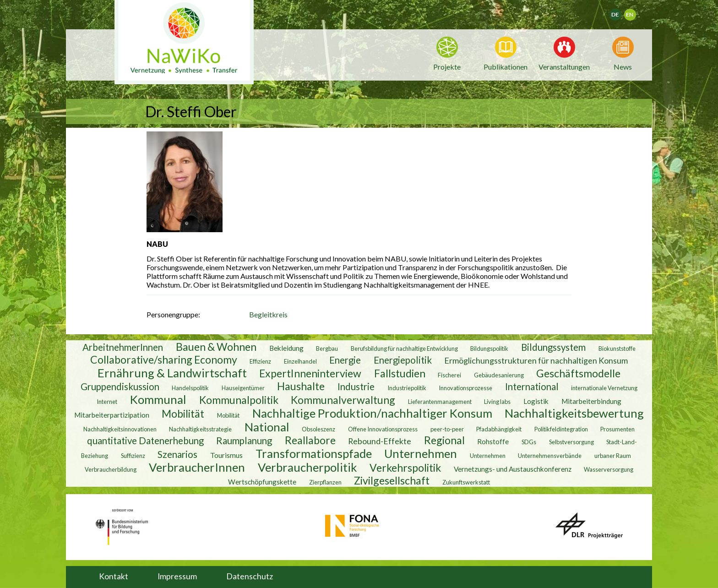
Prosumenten (617, 429)
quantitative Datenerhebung (145, 441)
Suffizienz (133, 456)
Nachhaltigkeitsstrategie (200, 429)
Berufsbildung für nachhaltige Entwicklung (404, 348)
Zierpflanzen (325, 482)
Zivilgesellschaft (392, 480)
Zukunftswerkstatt (466, 482)
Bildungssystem (553, 347)
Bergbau (327, 348)
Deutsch (621, 12)
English (634, 12)
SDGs (529, 442)
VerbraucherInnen (197, 467)
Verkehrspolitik (405, 468)
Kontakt (114, 576)
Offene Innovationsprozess (383, 429)
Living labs (497, 402)
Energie (345, 360)
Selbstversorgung (571, 442)
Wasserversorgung (609, 469)
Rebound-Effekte (380, 441)
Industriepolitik (407, 388)
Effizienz (260, 361)
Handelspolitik (190, 388)
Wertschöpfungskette (262, 482)
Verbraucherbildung (111, 469)
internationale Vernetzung (604, 388)
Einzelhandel (300, 361)
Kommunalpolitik (239, 400)
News (623, 66)
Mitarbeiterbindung (591, 401)
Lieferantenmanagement (440, 402)
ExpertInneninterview (310, 373)
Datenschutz (250, 576)
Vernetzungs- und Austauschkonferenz (513, 469)
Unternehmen (421, 453)
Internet (107, 402)
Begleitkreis (268, 314)
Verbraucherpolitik (307, 467)
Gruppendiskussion (120, 387)
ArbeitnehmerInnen (123, 347)
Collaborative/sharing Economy (164, 359)
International (532, 387)
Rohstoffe (493, 441)
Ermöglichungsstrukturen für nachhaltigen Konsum (536, 360)
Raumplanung (244, 441)
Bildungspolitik (489, 348)
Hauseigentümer (243, 388)
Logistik (536, 401)
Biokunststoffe (617, 348)
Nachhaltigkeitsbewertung (574, 413)
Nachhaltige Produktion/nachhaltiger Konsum (372, 413)
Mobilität (183, 414)
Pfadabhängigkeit (499, 429)
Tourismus (226, 455)
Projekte (447, 67)
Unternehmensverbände (550, 456)
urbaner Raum (613, 456)
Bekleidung (286, 348)
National (267, 427)
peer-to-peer (447, 429)
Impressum (177, 576)
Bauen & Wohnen (216, 347)
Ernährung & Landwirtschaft (172, 373)
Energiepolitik (403, 360)
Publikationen (506, 67)
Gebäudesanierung (499, 375)
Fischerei (449, 375)
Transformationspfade (314, 453)
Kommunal (158, 399)
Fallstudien (400, 373)
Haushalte (301, 386)
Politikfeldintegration (561, 429)
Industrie (356, 387)
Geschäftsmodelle (578, 373)
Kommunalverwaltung (343, 400)
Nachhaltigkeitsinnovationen (120, 429)
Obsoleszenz (318, 429)
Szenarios (177, 454)
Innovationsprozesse (465, 388)
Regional (444, 440)
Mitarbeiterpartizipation (112, 415)
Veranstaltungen (564, 66)
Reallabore (310, 440)
